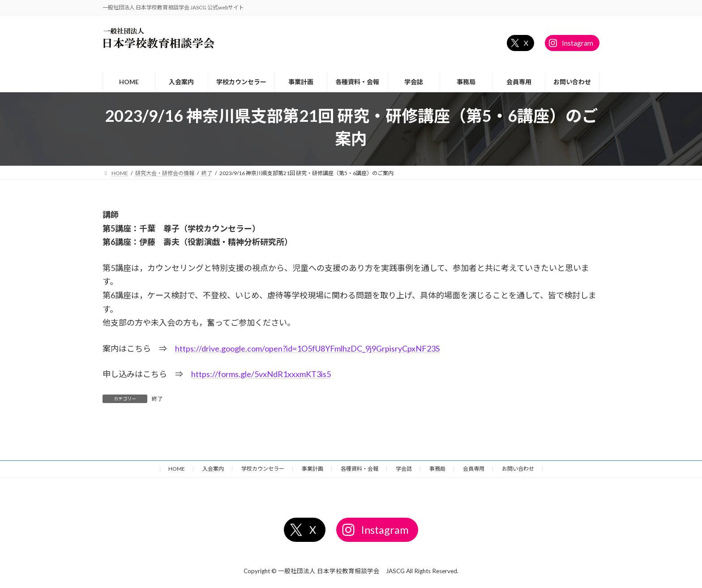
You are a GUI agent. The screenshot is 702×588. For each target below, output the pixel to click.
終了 (157, 399)
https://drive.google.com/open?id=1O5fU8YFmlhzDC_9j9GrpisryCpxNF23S (307, 348)
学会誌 (404, 469)
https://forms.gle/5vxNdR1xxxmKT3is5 (261, 374)
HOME (177, 469)
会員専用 (474, 469)
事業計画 (312, 469)
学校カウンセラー (263, 469)
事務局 (437, 469)
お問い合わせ (518, 469)
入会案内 (213, 469)
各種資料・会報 (360, 469)
